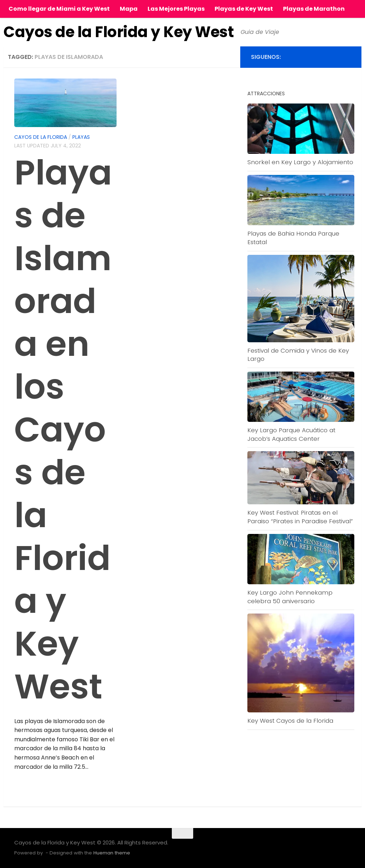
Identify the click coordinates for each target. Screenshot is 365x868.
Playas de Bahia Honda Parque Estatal (293, 238)
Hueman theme (112, 853)
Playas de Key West (244, 9)
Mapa (129, 9)
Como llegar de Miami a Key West (59, 9)
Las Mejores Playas (176, 9)
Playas (81, 137)
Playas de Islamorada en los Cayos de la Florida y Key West (63, 430)
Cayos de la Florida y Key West (119, 32)
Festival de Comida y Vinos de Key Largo (298, 355)
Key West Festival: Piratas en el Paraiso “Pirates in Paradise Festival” (300, 517)
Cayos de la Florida (41, 137)
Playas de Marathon (314, 9)
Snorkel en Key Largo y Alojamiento (300, 162)
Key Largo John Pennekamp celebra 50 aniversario (290, 597)
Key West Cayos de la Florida (290, 721)
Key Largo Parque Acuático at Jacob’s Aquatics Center (291, 434)
